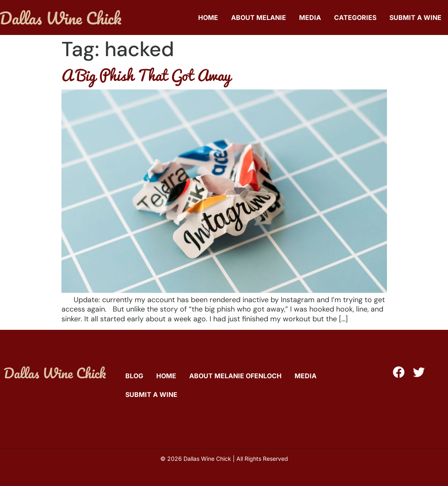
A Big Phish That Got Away (146, 75)
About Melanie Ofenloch (235, 376)
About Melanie (259, 17)
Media (310, 17)
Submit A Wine (415, 17)
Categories (355, 17)
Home (208, 17)
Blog (134, 376)
